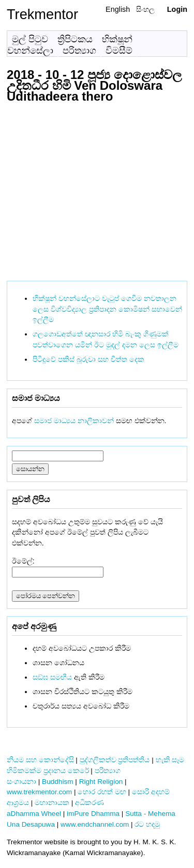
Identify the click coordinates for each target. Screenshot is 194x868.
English (118, 9)
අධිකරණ (89, 803)
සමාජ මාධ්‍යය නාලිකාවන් (74, 421)
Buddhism (57, 782)
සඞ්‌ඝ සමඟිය (52, 677)
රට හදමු (147, 824)
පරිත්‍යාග (79, 51)
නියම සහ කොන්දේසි (40, 760)
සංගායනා (21, 782)
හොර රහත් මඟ (102, 792)
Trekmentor (42, 14)
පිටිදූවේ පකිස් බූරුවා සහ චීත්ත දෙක (88, 359)
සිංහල (145, 9)
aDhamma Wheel (34, 814)
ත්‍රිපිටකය (75, 39)
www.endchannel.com (95, 824)
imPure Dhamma (93, 814)
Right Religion (101, 782)
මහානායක (52, 803)
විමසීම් (119, 51)
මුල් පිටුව (30, 39)
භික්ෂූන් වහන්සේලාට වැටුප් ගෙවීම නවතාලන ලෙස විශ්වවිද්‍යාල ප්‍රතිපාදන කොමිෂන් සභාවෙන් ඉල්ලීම (107, 309)
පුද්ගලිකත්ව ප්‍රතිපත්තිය (115, 760)
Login (177, 9)
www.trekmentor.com (39, 792)
